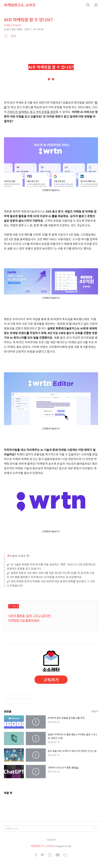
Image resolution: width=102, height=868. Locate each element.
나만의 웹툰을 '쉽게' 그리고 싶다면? (30, 616)
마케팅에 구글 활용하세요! (24, 620)
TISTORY (51, 840)
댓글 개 (8, 793)
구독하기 (51, 680)
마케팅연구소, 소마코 (20, 5)
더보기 (95, 711)
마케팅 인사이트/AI (13, 25)
